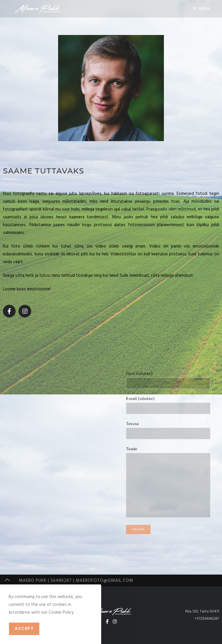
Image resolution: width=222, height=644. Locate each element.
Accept (24, 629)
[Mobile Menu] (202, 9)
